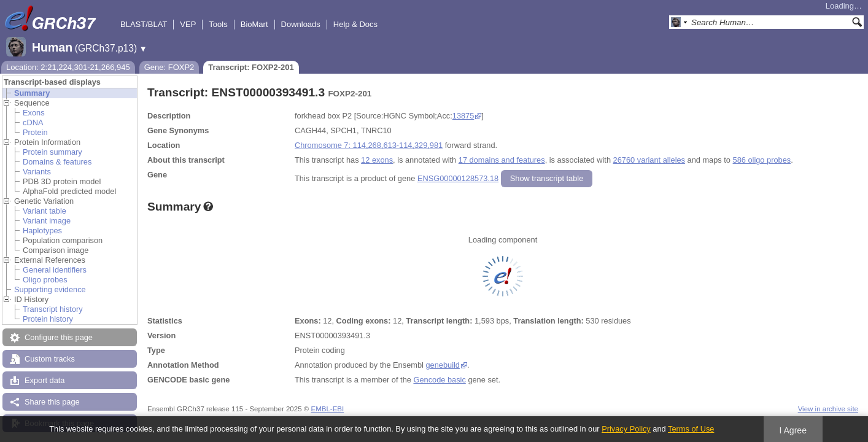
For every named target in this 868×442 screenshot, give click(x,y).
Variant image (47, 221)
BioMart (254, 24)
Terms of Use (691, 429)
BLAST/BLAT (144, 24)
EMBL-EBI (327, 409)
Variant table (45, 211)
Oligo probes (45, 280)
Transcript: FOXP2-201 (251, 67)
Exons (34, 113)
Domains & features (57, 162)
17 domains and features (502, 160)
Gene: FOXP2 (169, 67)
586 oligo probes (762, 160)
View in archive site (828, 409)
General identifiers (55, 270)
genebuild (443, 365)
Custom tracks (50, 359)
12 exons (377, 160)
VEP (188, 24)
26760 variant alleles (649, 160)
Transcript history (53, 309)
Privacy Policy (626, 429)
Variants (37, 172)
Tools (218, 24)
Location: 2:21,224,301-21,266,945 (68, 67)
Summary (32, 93)
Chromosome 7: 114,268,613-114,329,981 (369, 145)
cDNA (33, 122)
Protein (35, 132)
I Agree (793, 430)
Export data (45, 380)
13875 (463, 116)
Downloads (301, 24)
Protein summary (52, 152)
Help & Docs (355, 24)
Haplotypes (42, 231)
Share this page (52, 402)
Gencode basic (439, 380)
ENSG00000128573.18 (458, 178)
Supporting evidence (50, 289)
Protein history (48, 319)
